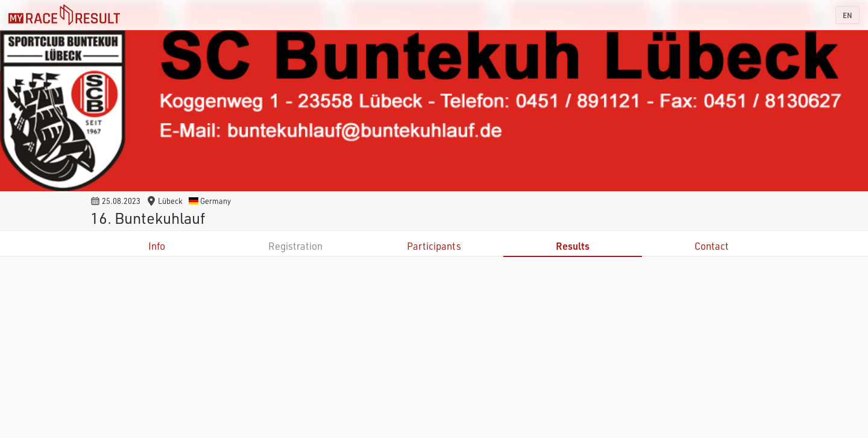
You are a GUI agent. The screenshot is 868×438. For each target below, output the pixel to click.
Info (157, 246)
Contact (712, 246)
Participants (434, 246)
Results (573, 246)
